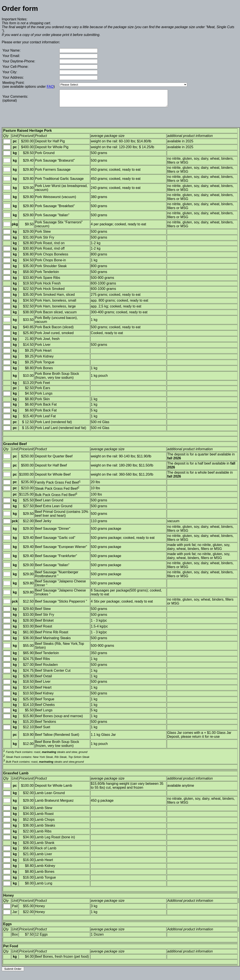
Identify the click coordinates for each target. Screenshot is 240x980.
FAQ (50, 87)
